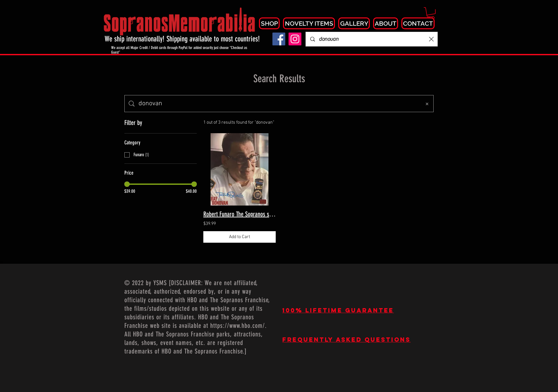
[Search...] (372, 39)
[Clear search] (431, 39)
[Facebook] (279, 39)
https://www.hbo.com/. (239, 326)
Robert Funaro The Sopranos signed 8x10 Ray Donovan (240, 214)
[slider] (127, 184)
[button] (431, 13)
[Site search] (278, 104)
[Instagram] (295, 39)
